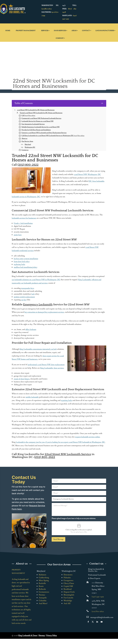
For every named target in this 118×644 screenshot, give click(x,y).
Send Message (58, 539)
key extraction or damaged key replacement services (44, 312)
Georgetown (68, 580)
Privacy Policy (52, 635)
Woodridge (68, 601)
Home (8, 31)
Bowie (41, 586)
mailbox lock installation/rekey (26, 267)
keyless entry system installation (26, 259)
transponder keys (28, 288)
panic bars (18, 235)
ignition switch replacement (24, 297)
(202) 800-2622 (28, 165)
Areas (74, 31)
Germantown (44, 592)
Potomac (42, 595)
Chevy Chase (69, 583)
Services (45, 31)
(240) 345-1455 (98, 597)
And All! (67, 603)
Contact (86, 31)
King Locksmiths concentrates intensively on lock (38, 349)
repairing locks (66, 400)
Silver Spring (44, 580)
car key (24, 300)
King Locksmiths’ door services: (52, 368)
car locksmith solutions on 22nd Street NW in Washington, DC (36, 280)
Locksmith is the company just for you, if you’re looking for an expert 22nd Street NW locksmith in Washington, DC (60, 442)
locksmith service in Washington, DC (26, 197)
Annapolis (43, 598)
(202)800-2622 (47, 9)
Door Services (60, 31)
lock (33, 294)
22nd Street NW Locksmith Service (68, 454)
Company (60, 38)
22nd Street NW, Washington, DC (87, 174)
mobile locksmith (32, 397)
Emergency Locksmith (38, 305)
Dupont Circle (69, 592)
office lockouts (31, 329)
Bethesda (42, 589)
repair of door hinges (22, 379)
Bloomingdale (69, 595)
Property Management (26, 31)
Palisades (67, 578)
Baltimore (43, 575)
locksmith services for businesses (24, 218)
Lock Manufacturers (105, 31)
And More (43, 603)
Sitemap (42, 635)
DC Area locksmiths (97, 181)
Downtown (68, 575)
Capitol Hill (68, 586)
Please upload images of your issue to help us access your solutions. (74, 518)
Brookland (68, 589)
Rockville (42, 583)
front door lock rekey (22, 262)
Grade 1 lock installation (23, 223)
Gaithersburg (44, 578)
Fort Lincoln (68, 598)
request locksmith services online (87, 437)
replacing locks (19, 264)
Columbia (43, 601)
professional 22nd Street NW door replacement (46, 365)
